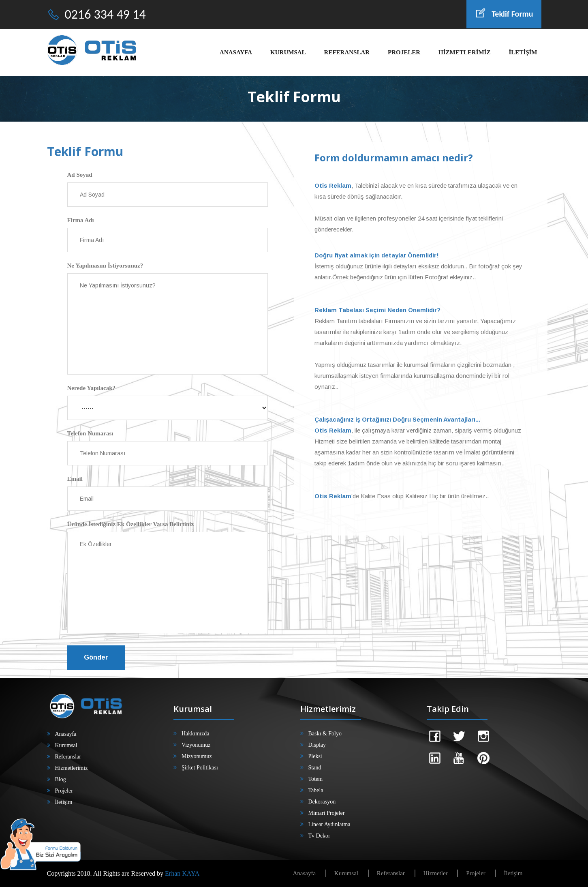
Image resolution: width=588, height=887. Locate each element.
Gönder (96, 657)
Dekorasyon (322, 802)
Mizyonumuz (197, 756)
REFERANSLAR (347, 52)
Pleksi (315, 756)
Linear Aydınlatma (329, 824)
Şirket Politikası (200, 768)
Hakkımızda (195, 734)
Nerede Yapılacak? (92, 388)
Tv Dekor (319, 836)
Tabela (316, 790)
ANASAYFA (236, 52)
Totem (316, 779)
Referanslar (68, 757)
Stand (315, 768)
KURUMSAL (288, 52)
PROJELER (404, 52)
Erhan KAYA (182, 873)
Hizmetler (436, 873)
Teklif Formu (504, 14)
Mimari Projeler (327, 813)
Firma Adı (81, 220)
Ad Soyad (80, 175)
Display (317, 745)
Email (75, 479)
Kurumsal (66, 745)
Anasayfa (66, 734)
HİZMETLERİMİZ (464, 52)
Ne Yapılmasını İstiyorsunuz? (105, 266)
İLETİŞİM (523, 52)
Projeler (64, 791)
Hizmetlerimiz (72, 768)
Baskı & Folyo (325, 734)
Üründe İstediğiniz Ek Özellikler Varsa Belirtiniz (131, 524)
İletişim (64, 802)
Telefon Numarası (90, 433)
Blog (61, 779)
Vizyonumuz (196, 745)
